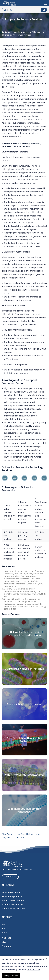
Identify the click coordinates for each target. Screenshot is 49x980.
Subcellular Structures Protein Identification (24, 810)
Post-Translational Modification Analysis (24, 740)
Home (7, 32)
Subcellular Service (21, 32)
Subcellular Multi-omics (13, 909)
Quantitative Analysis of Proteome (24, 669)
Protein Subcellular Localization (24, 704)
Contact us (10, 877)
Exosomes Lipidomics (12, 897)
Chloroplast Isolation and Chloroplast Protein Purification (24, 633)
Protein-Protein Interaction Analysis (25, 775)
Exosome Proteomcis (12, 892)
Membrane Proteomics (13, 901)
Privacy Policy (33, 970)
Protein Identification (12, 905)
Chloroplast (37, 32)
